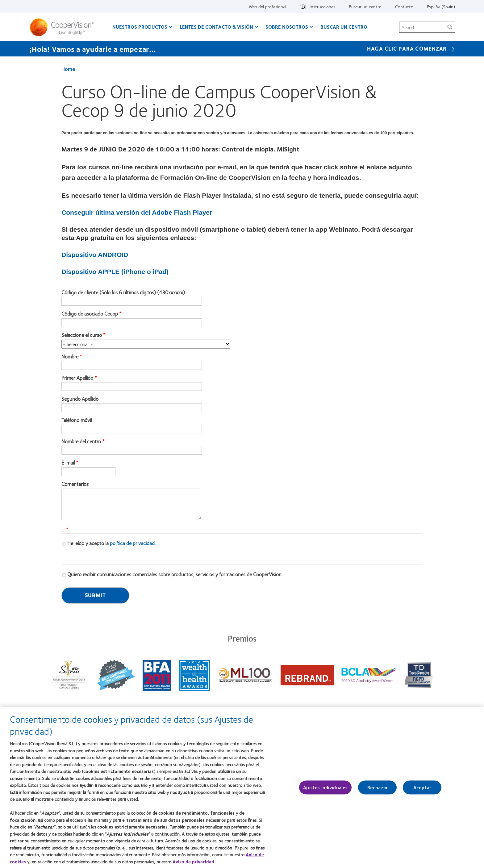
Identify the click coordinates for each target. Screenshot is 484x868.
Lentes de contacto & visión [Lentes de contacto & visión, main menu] (216, 27)
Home (68, 69)
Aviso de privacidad (193, 864)
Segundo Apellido (80, 399)
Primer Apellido (77, 378)
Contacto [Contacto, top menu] (404, 6)
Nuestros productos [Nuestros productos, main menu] (140, 27)
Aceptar (422, 790)
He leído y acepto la (112, 543)
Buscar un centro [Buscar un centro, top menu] (365, 6)
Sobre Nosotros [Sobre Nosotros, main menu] (287, 27)
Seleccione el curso (82, 335)
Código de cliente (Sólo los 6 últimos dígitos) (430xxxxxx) (123, 292)
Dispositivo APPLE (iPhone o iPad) (115, 272)
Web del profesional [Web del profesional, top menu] (267, 6)
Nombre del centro (81, 441)
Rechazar (378, 790)
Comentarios (75, 484)
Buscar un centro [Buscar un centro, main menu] (344, 27)
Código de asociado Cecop (90, 314)
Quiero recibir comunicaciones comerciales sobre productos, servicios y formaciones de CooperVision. (175, 574)
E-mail (68, 463)
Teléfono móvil (77, 420)
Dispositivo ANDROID (95, 255)
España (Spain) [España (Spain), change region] (441, 6)
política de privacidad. (133, 543)
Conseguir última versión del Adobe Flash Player (137, 212)
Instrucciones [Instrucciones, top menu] (322, 6)
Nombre (70, 357)
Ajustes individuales (325, 790)
